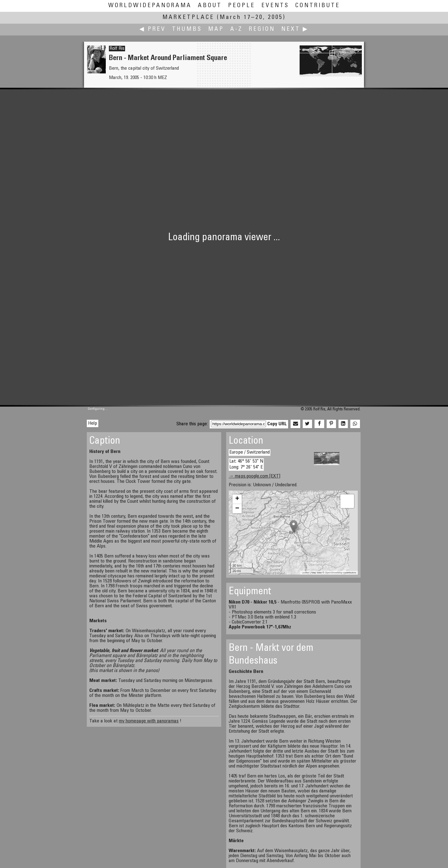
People (242, 6)
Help (93, 423)
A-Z (236, 29)
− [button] (237, 509)
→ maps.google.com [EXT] (254, 476)
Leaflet (306, 573)
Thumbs (187, 29)
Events (275, 6)
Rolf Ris (117, 49)
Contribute (318, 6)
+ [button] (237, 499)
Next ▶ (295, 29)
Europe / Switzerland (250, 452)
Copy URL (277, 424)
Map (216, 29)
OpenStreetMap (334, 573)
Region (262, 29)
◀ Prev (153, 29)
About (210, 6)
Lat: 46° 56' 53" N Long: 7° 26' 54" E (246, 464)
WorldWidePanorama (150, 6)
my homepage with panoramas (149, 721)
